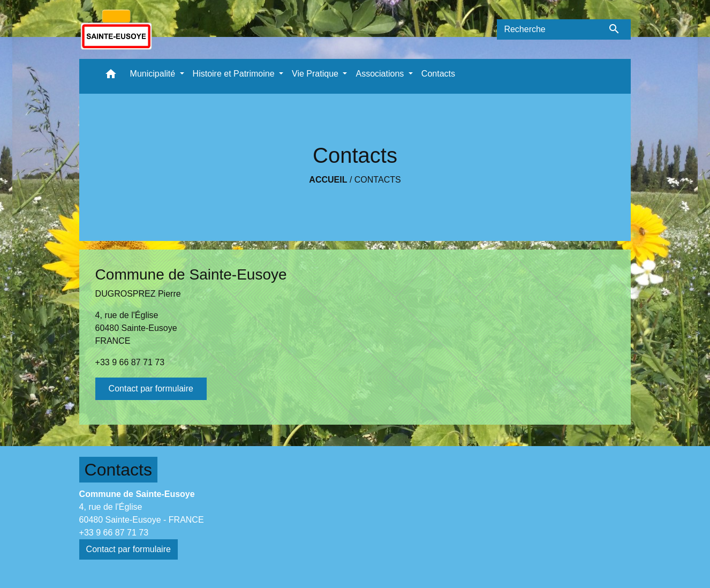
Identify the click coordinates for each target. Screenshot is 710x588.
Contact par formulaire (151, 389)
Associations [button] (381, 74)
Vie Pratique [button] (316, 74)
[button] (111, 76)
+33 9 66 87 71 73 (130, 362)
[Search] (547, 29)
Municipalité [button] (154, 74)
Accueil (328, 180)
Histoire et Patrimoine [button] (235, 74)
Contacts (378, 180)
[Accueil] (116, 29)
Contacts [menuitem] (438, 74)
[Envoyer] (614, 29)
